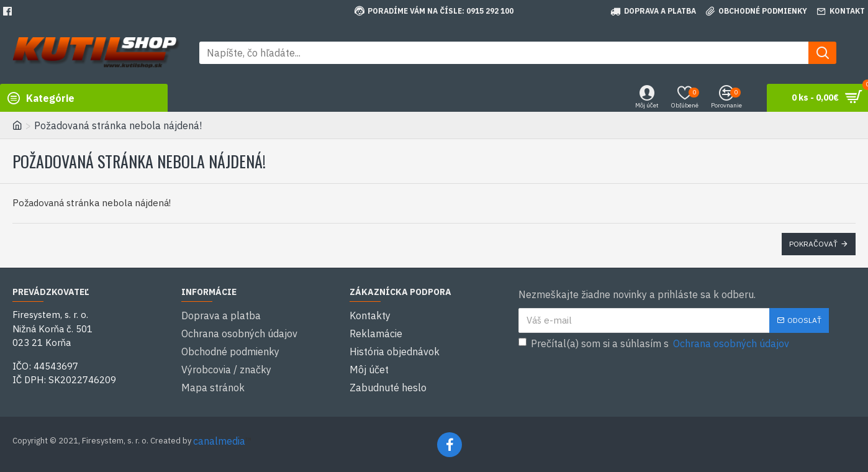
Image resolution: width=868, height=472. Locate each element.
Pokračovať (813, 244)
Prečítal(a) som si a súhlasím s (655, 343)
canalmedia (219, 440)
